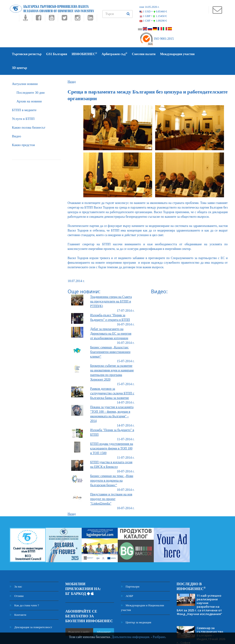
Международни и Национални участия (143, 594)
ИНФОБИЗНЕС (84, 54)
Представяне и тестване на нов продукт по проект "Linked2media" (111, 485)
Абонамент (104, 618)
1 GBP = (153, 16)
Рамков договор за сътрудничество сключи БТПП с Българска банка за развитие (112, 380)
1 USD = (153, 11)
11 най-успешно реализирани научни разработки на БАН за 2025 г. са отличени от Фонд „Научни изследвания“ (199, 591)
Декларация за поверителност (31, 613)
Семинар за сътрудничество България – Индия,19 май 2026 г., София (201, 621)
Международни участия (177, 54)
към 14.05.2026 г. (149, 7)
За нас (16, 573)
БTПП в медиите (24, 96)
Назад (72, 68)
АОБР (127, 582)
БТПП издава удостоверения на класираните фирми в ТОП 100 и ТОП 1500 (112, 435)
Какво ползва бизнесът (29, 114)
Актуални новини (25, 70)
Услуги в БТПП (23, 105)
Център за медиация (136, 609)
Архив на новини (29, 88)
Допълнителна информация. (131, 637)
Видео (17, 122)
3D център (207, 54)
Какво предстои (23, 131)
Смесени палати (144, 54)
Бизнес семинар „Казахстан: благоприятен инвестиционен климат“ (110, 338)
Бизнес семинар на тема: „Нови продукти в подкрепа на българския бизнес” (112, 467)
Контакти (18, 601)
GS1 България (57, 54)
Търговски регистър (27, 54)
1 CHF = (153, 21)
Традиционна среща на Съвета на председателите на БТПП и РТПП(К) (111, 288)
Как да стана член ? (24, 592)
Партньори (130, 573)
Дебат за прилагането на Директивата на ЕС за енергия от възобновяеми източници (111, 320)
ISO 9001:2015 (157, 39)
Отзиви (17, 582)
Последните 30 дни (31, 79)
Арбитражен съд (115, 54)
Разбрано (159, 637)
